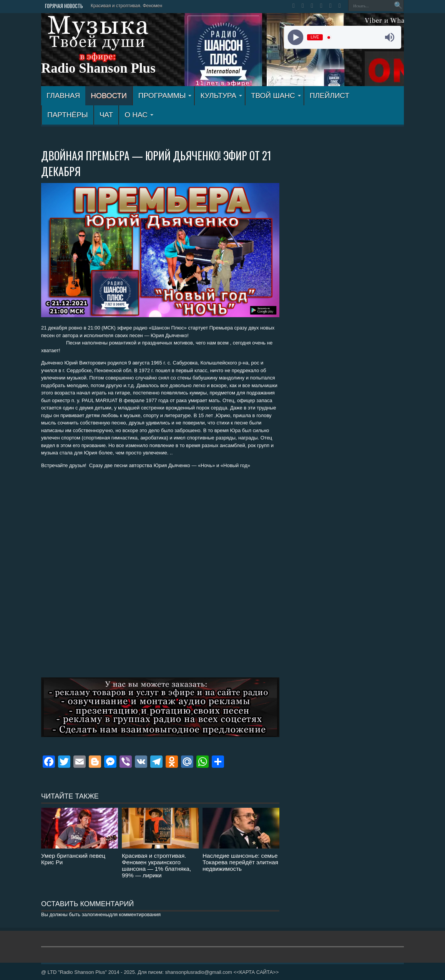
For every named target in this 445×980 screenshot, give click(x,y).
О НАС (139, 115)
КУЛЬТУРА (221, 96)
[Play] (295, 37)
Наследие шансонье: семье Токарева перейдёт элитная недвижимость (240, 862)
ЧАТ (106, 115)
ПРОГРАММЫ (165, 96)
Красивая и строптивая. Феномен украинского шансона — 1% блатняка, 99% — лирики (156, 865)
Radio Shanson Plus (98, 68)
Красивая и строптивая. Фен (121, 6)
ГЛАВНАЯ (63, 96)
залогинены (95, 914)
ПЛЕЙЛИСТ (330, 96)
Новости (109, 96)
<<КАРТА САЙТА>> (256, 972)
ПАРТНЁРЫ (68, 115)
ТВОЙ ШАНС (276, 96)
